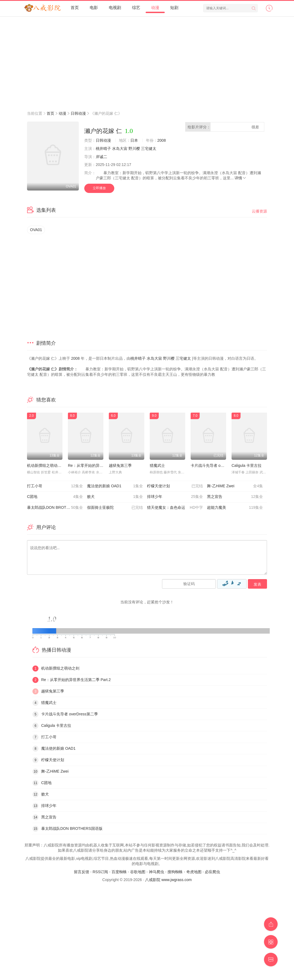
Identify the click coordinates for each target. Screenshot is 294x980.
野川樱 (134, 149)
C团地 (55, 497)
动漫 (155, 7)
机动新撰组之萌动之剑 (46, 465)
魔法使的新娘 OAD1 (115, 486)
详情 (241, 178)
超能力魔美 (235, 508)
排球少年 (175, 497)
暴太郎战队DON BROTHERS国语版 (57, 508)
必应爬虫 (212, 872)
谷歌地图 (138, 872)
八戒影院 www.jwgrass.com (168, 880)
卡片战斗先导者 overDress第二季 (219, 465)
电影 (94, 7)
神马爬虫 (157, 872)
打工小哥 (55, 486)
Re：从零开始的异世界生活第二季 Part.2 (103, 465)
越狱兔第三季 (120, 465)
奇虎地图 (194, 872)
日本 (134, 140)
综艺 (136, 7)
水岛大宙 (120, 149)
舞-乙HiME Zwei (235, 486)
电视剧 (115, 7)
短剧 (174, 7)
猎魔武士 (157, 465)
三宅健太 (149, 149)
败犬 (115, 497)
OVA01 (36, 230)
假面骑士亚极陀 (115, 508)
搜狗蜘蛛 (175, 872)
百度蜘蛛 (119, 872)
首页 (75, 7)
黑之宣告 (235, 497)
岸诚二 (101, 157)
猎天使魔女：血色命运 (175, 508)
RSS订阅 (100, 872)
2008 (162, 140)
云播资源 (259, 211)
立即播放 (99, 188)
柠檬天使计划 (175, 486)
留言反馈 (82, 872)
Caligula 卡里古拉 (247, 465)
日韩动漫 (78, 113)
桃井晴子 (103, 149)
